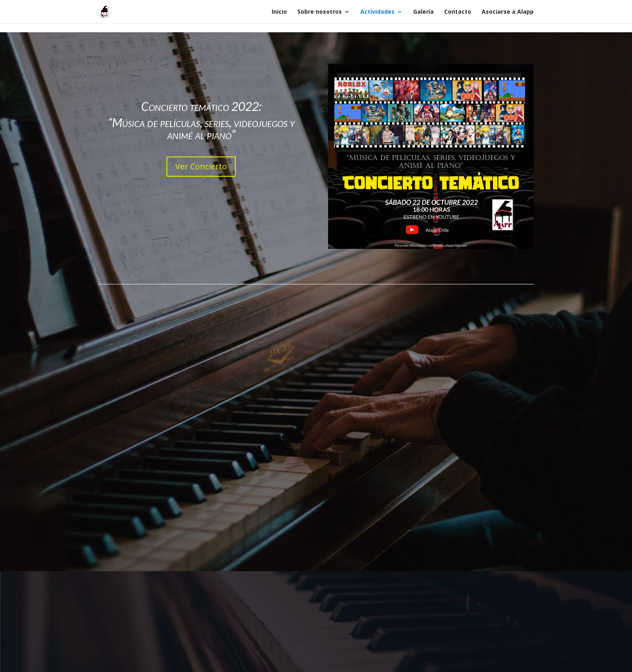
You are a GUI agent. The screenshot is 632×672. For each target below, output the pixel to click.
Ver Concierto (201, 166)
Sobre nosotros (320, 12)
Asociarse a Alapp (508, 12)
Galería (423, 12)
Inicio (279, 12)
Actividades (377, 12)
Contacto (458, 12)
